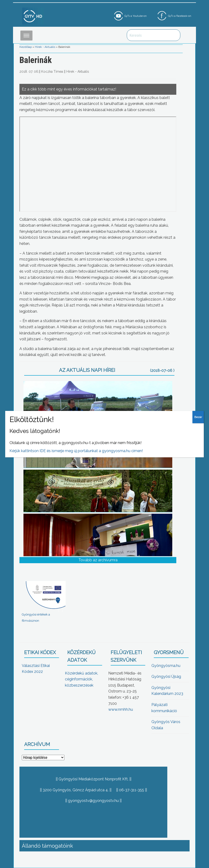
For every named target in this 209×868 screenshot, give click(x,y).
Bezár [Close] (198, 417)
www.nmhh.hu (121, 709)
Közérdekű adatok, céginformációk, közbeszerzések (82, 679)
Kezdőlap (26, 47)
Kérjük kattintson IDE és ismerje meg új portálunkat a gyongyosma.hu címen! (76, 451)
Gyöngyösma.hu (166, 666)
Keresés (174, 35)
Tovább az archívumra (98, 560)
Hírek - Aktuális (45, 47)
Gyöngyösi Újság (166, 677)
